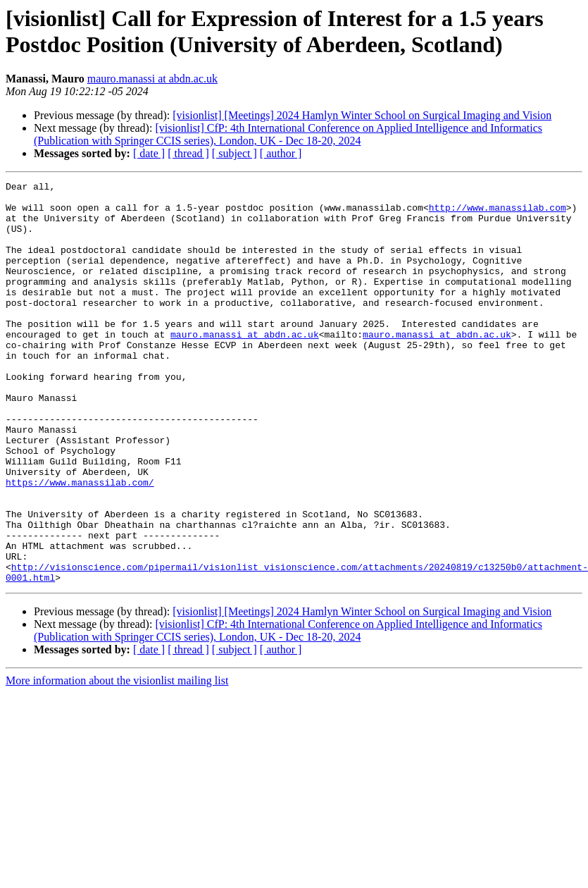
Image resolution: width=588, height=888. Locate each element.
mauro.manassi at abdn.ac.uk (152, 79)
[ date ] (149, 153)
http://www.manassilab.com (498, 214)
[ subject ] (234, 153)
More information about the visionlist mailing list (117, 761)
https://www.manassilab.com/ (80, 543)
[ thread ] (188, 153)
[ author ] (281, 153)
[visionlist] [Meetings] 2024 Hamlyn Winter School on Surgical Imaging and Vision (362, 115)
